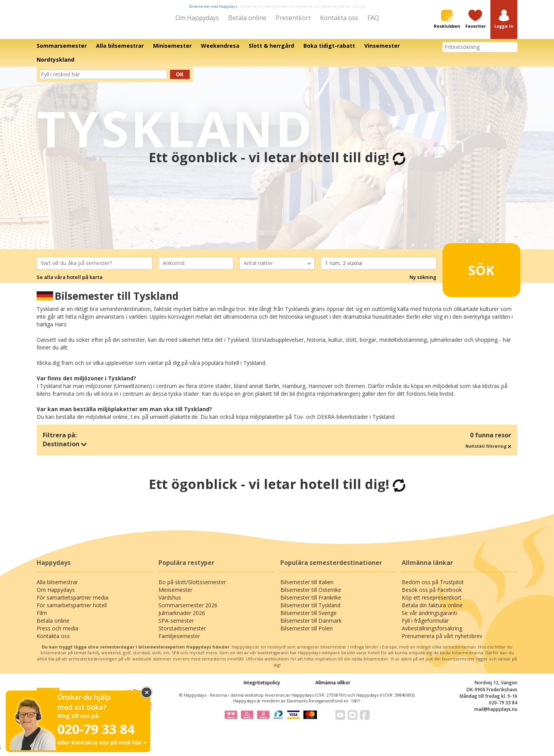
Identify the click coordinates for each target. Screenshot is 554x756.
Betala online (247, 18)
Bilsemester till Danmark (311, 626)
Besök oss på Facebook (432, 595)
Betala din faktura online (432, 610)
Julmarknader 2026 (182, 618)
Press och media (57, 633)
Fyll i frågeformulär (425, 626)
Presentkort (293, 18)
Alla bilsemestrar (57, 587)
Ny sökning (423, 282)
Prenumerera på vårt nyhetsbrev (442, 641)
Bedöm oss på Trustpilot (433, 587)
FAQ (373, 18)
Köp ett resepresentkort (432, 602)
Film (42, 618)
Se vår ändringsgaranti (429, 618)
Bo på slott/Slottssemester (192, 587)
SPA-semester (176, 626)
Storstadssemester (182, 633)
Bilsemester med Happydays (213, 6)
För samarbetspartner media (72, 602)
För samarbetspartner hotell (72, 610)
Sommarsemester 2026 (188, 610)
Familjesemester (179, 641)
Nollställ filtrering (488, 451)
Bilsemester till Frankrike (311, 602)
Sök (469, 272)
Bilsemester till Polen (306, 633)
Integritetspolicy (262, 688)
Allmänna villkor (333, 688)
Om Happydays (197, 18)
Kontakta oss (339, 18)
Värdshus (170, 602)
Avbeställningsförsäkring (432, 633)
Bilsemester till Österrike (311, 595)
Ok (180, 80)
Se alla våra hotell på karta (70, 282)
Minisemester (175, 595)
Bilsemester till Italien (307, 587)
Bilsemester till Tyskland (310, 610)
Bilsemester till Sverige (308, 618)
